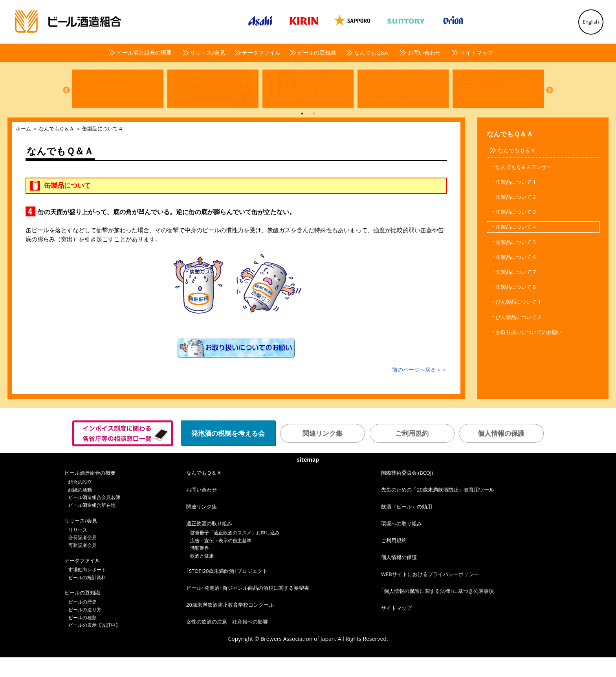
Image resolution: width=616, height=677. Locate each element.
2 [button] (314, 133)
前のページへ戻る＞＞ (420, 389)
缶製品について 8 (516, 306)
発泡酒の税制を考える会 (228, 453)
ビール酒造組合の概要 (144, 52)
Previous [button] (66, 99)
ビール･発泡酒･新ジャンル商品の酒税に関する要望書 (248, 607)
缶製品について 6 (516, 277)
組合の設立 (80, 502)
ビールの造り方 (85, 629)
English (591, 22)
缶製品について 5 (516, 262)
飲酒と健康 (202, 575)
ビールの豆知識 (317, 52)
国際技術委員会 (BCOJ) (407, 492)
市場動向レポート (87, 589)
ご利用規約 (412, 453)
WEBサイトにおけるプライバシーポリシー (430, 594)
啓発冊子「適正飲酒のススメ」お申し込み (235, 552)
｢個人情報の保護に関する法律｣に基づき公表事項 (437, 611)
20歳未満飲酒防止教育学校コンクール (230, 624)
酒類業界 (200, 568)
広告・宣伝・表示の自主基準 (221, 560)
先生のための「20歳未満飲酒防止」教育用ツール (438, 509)
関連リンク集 (323, 453)
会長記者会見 (82, 557)
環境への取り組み (401, 543)
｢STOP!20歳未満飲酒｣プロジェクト (227, 591)
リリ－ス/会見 (207, 52)
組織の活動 (80, 509)
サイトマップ (477, 52)
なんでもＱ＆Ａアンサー (524, 187)
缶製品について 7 (516, 292)
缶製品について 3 (516, 231)
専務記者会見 (82, 565)
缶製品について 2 (516, 216)
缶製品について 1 (516, 202)
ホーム (23, 148)
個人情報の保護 (501, 453)
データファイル (261, 52)
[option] (116, 98)
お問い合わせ (424, 52)
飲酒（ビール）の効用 (407, 526)
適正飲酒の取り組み (209, 543)
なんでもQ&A (371, 52)
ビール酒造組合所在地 (92, 525)
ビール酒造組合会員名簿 (94, 517)
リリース (78, 549)
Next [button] (550, 99)
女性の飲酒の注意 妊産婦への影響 (227, 641)
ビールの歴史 (82, 621)
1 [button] (302, 133)
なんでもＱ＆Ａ (57, 148)
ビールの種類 (82, 637)
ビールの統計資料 (87, 597)
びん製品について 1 (518, 321)
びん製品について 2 (518, 337)
